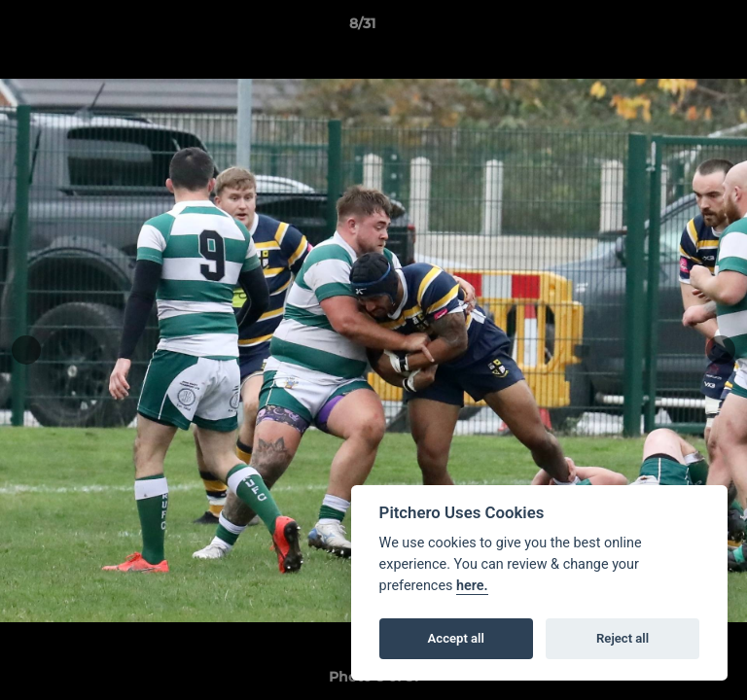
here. (472, 586)
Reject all (622, 638)
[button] (677, 28)
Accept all (456, 638)
